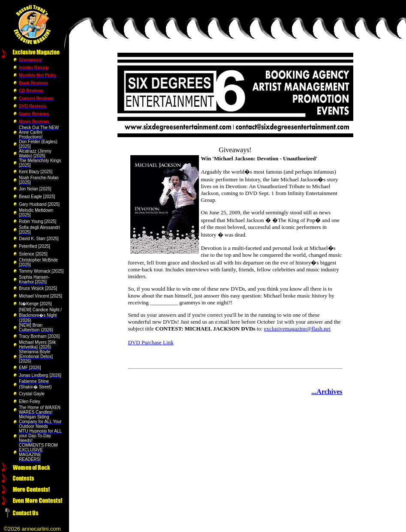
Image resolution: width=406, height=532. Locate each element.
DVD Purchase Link (151, 342)
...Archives (327, 392)
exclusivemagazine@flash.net (297, 329)
